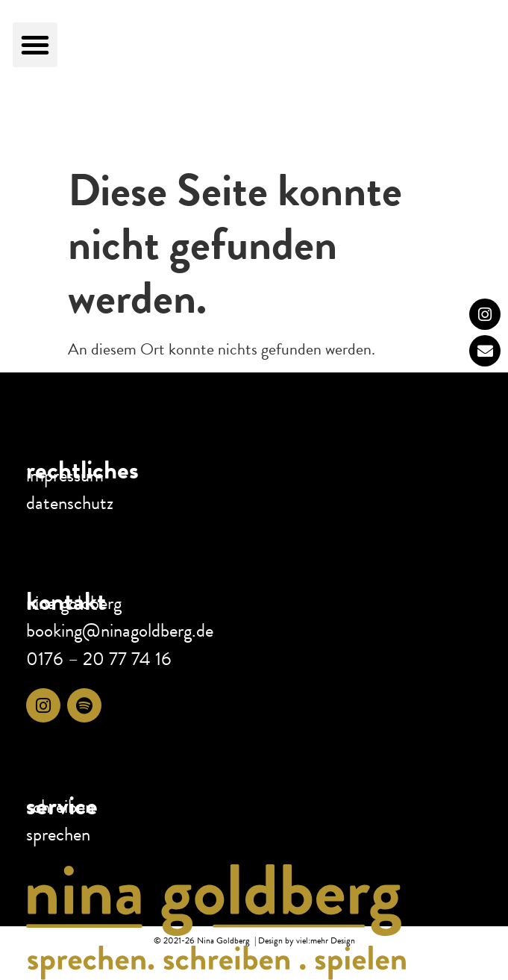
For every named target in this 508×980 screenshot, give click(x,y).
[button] (35, 45)
